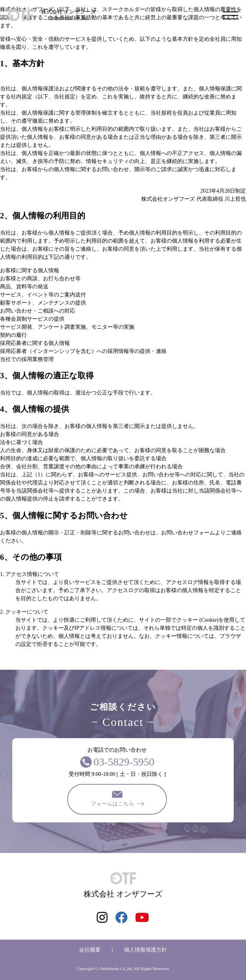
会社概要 (90, 950)
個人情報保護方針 (145, 950)
